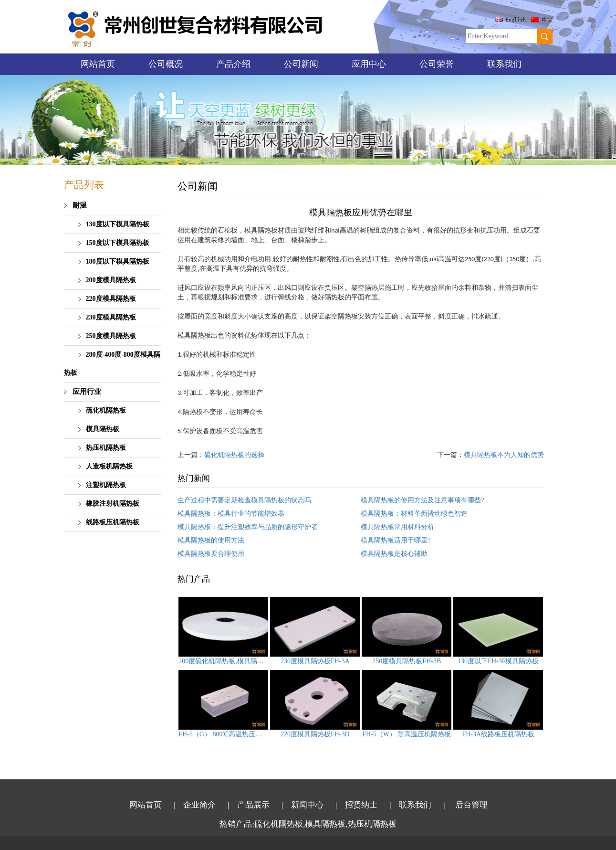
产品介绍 (233, 64)
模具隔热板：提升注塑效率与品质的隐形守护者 (248, 527)
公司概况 (166, 64)
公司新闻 (301, 64)
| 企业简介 (195, 805)
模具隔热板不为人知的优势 (504, 455)
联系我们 (504, 64)
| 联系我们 (410, 805)
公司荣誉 (437, 64)
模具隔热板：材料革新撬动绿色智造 (414, 514)
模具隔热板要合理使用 (211, 554)
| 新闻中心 (303, 805)
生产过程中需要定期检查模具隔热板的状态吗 (244, 500)
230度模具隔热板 (111, 317)
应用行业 (87, 392)
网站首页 (98, 64)
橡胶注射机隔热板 (113, 504)
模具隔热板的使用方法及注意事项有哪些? (422, 500)
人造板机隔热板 (109, 466)
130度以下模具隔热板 (118, 224)
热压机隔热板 (106, 448)
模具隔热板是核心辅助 (394, 554)
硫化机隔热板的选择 (234, 455)
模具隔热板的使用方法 (211, 540)
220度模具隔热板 (111, 299)
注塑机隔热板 (106, 485)
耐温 (80, 205)
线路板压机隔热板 (113, 522)
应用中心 (369, 64)
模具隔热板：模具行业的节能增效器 (231, 514)
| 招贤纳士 (356, 805)
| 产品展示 (249, 805)
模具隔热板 (103, 429)
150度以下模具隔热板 (118, 243)
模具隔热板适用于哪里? (396, 540)
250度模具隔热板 (111, 336)
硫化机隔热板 (106, 410)
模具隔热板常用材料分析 (397, 527)
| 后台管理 (465, 805)
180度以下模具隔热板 (118, 261)
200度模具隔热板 (111, 280)
